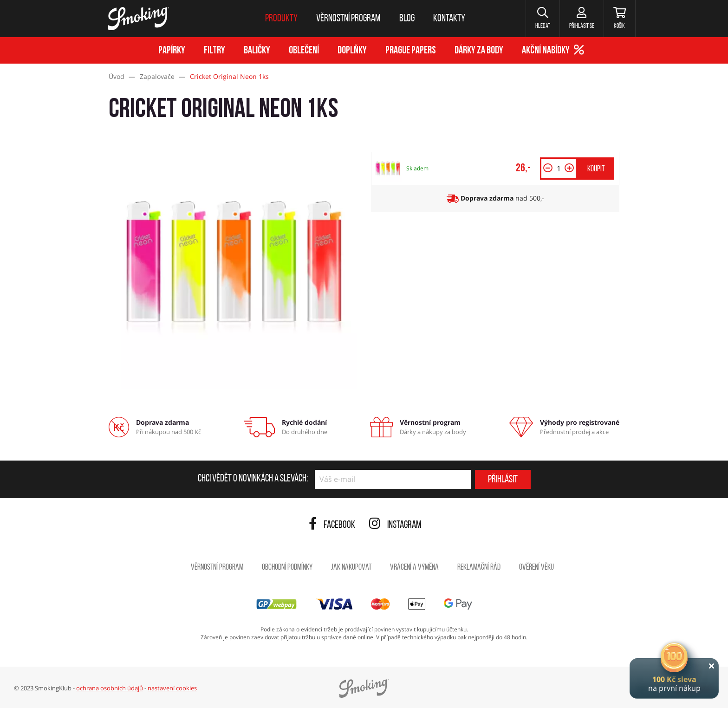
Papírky (172, 51)
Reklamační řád (479, 568)
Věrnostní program (217, 568)
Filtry (214, 51)
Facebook (332, 525)
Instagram (395, 525)
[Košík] (620, 19)
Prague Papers (411, 51)
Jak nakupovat (351, 568)
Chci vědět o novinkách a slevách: (253, 479)
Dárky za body (479, 51)
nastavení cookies (172, 688)
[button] (543, 19)
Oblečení (304, 51)
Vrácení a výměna (414, 568)
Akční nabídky (546, 51)
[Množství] (559, 169)
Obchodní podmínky (287, 568)
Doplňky (352, 51)
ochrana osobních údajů (110, 688)
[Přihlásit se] (582, 19)
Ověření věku (536, 568)
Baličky (257, 51)
